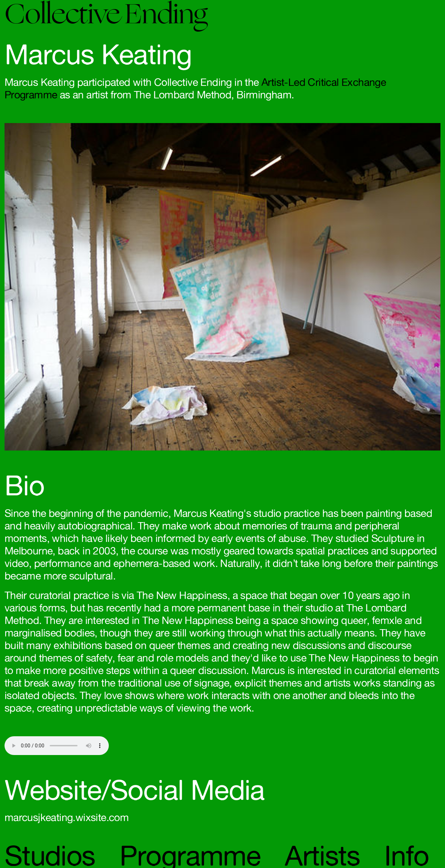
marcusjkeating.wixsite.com (67, 817)
